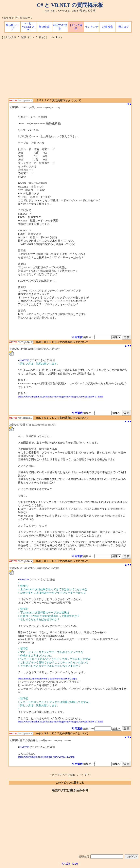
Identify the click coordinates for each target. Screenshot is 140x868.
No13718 (24, 360)
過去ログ (124, 27)
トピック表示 (76, 27)
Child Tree (70, 864)
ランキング (92, 27)
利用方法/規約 (60, 27)
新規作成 (44, 27)
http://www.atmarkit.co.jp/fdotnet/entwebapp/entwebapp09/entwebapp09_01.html (60, 397)
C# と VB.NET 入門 (28, 27)
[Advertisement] (71, 70)
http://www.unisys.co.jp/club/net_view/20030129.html (46, 757)
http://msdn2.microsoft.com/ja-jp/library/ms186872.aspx (47, 679)
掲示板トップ (12, 27)
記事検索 (108, 27)
